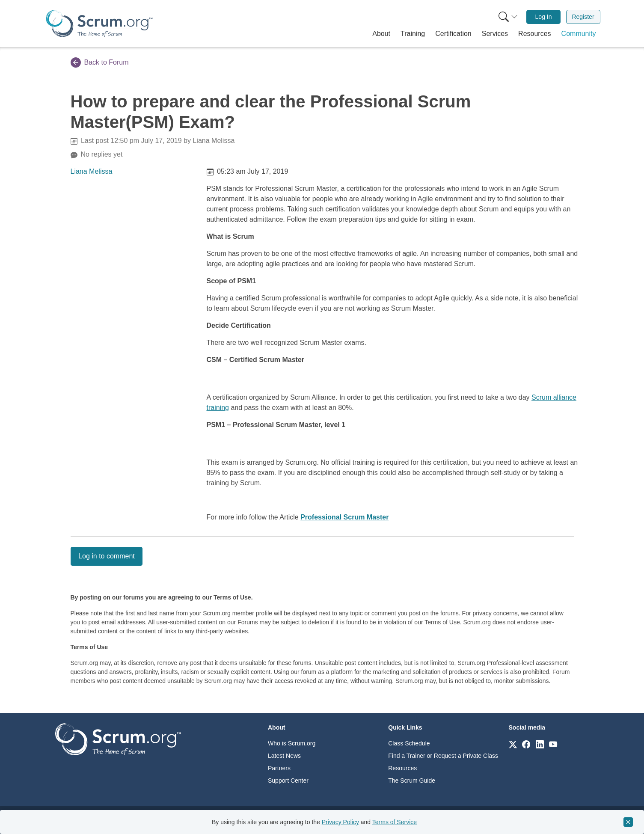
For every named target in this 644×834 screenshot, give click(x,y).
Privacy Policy (340, 822)
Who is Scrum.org (292, 743)
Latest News (284, 756)
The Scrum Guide (412, 781)
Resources (402, 768)
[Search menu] (508, 17)
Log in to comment (107, 556)
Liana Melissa (92, 171)
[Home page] (99, 23)
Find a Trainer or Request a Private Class (443, 756)
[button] (381, 34)
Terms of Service (395, 822)
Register (583, 17)
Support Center (288, 781)
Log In (544, 17)
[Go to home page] (118, 739)
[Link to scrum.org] (513, 744)
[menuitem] (507, 17)
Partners (279, 768)
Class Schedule (409, 743)
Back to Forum (100, 62)
